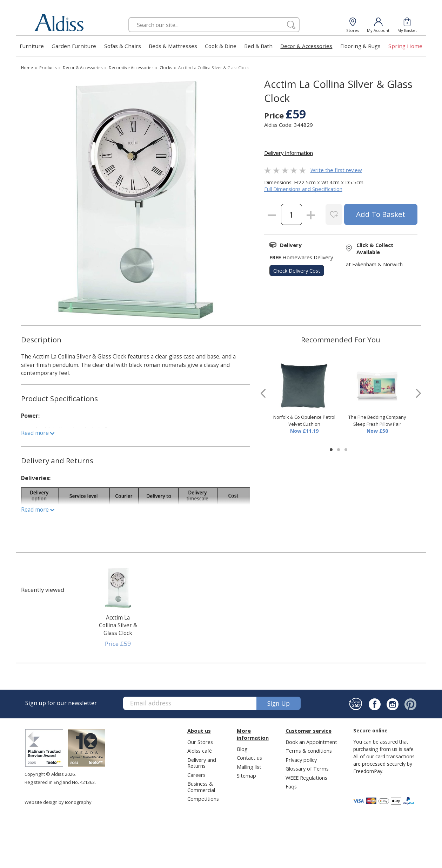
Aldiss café (200, 751)
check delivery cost (297, 271)
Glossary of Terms (307, 768)
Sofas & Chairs (123, 46)
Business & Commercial (201, 787)
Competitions (203, 799)
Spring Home (405, 46)
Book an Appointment (311, 742)
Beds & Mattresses (173, 46)
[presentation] (263, 393)
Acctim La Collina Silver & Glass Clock (118, 625)
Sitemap (246, 775)
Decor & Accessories (306, 46)
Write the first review (336, 170)
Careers (196, 775)
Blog (242, 749)
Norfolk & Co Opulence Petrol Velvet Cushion (304, 421)
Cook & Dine (221, 46)
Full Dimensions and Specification (303, 189)
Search (129, 17)
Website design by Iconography (58, 802)
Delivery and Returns (202, 763)
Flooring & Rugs (360, 46)
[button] (331, 450)
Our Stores (200, 742)
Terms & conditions (309, 751)
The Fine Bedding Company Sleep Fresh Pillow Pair (377, 421)
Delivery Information (289, 153)
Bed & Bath (258, 46)
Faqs (291, 786)
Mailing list (249, 767)
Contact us (249, 758)
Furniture (32, 46)
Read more (38, 433)
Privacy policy (301, 760)
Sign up (279, 703)
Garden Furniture (74, 46)
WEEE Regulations (306, 778)
